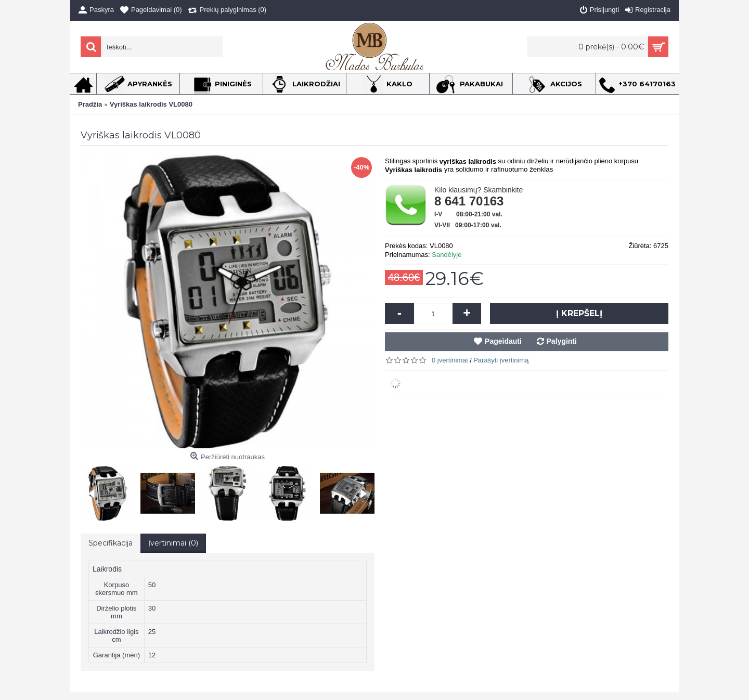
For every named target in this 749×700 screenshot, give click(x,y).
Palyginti (562, 341)
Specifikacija (111, 543)
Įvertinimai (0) (173, 543)
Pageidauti (503, 341)
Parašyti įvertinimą (501, 360)
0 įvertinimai (450, 360)
